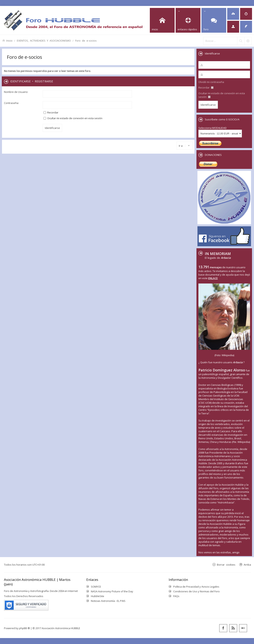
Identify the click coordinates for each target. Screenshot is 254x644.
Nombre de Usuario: (16, 92)
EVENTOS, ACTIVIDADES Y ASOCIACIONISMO (44, 40)
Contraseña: (11, 103)
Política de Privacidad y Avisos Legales (196, 587)
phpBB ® (25, 628)
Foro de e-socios (86, 40)
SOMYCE (96, 587)
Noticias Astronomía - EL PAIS (108, 601)
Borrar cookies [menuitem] (226, 565)
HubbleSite (98, 596)
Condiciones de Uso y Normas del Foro (196, 591)
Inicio (9, 40)
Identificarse (20, 81)
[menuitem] (233, 14)
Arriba (247, 565)
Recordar (51, 112)
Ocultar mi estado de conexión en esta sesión (73, 118)
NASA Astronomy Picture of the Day (112, 591)
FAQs (176, 596)
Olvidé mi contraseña (211, 82)
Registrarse (44, 81)
